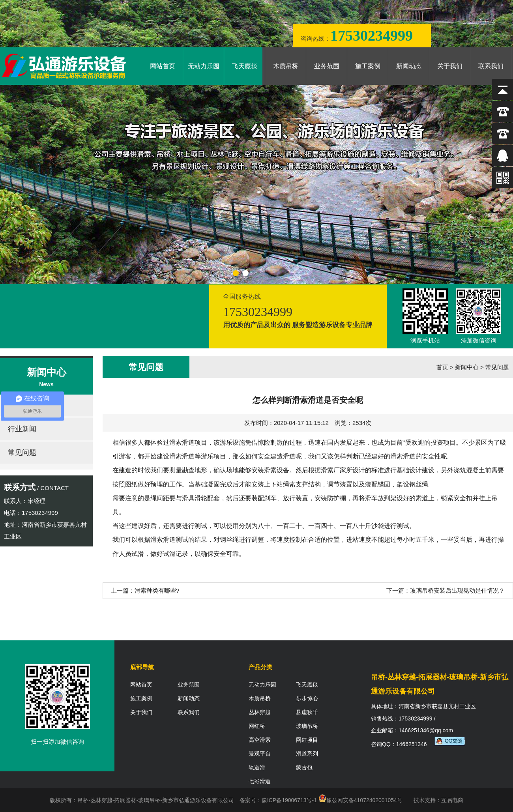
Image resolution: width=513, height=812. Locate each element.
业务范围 (327, 66)
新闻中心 (467, 367)
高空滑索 (260, 740)
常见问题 (22, 453)
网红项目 (307, 740)
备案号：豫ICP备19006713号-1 (278, 800)
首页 (442, 367)
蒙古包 (304, 767)
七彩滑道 (260, 781)
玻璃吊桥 (307, 726)
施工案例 (368, 66)
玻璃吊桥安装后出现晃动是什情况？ (457, 590)
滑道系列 (307, 754)
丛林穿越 (260, 712)
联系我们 (491, 66)
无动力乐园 (204, 66)
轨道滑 (257, 767)
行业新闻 (22, 429)
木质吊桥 (286, 66)
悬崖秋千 (307, 712)
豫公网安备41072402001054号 (360, 800)
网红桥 (257, 726)
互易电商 (452, 800)
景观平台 (260, 754)
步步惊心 (307, 698)
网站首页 (163, 66)
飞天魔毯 (245, 66)
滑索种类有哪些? (157, 590)
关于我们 (450, 66)
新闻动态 (409, 66)
